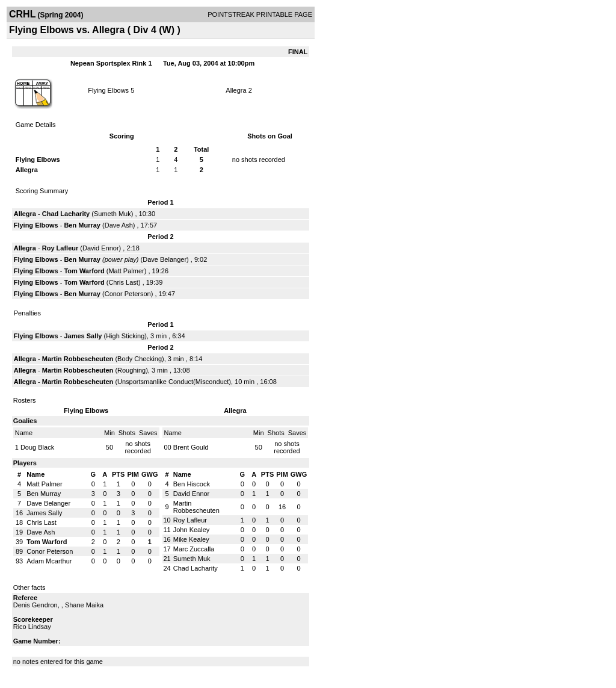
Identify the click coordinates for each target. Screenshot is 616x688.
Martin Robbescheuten (78, 359)
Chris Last (123, 282)
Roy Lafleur (60, 248)
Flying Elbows (108, 90)
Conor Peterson (128, 294)
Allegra (236, 90)
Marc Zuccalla (194, 549)
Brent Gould (191, 447)
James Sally (83, 336)
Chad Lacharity (66, 214)
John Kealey (192, 530)
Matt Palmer (126, 271)
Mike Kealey (191, 539)
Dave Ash (119, 225)
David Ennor (101, 248)
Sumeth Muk (112, 214)
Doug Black (37, 447)
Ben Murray (82, 225)
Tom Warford (84, 271)
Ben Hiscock (192, 484)
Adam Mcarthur (49, 561)
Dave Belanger (165, 259)
